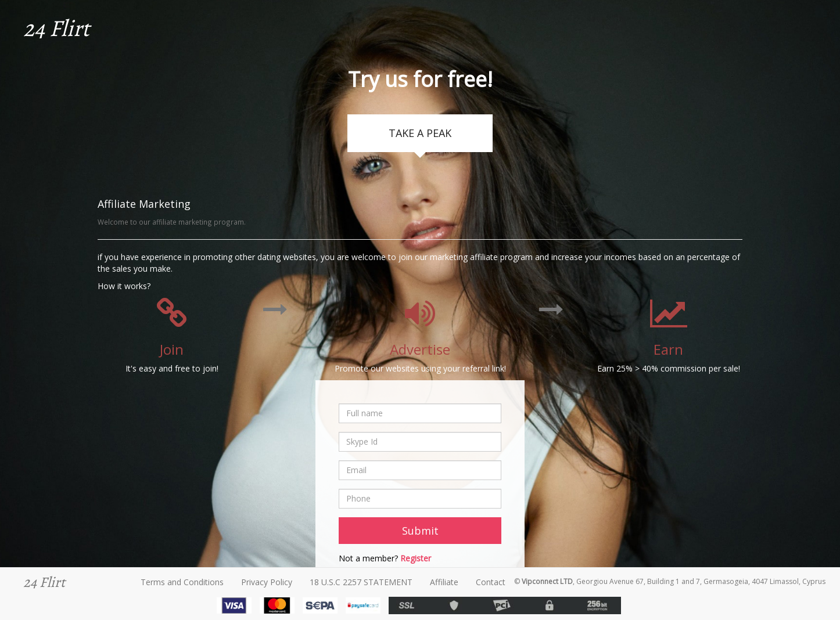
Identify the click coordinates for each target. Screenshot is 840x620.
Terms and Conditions (182, 582)
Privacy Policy (267, 582)
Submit (420, 531)
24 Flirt (56, 28)
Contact (491, 582)
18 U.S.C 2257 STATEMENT (361, 582)
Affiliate (444, 582)
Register (416, 558)
